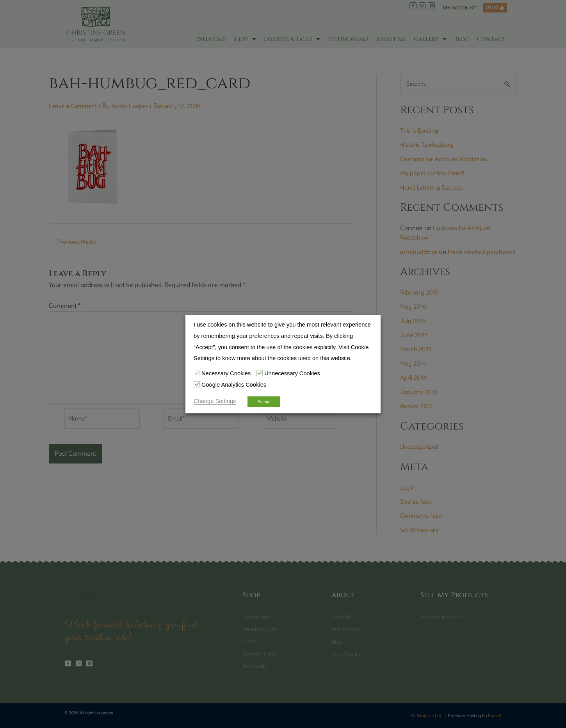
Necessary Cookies (226, 373)
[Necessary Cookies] (197, 373)
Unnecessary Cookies (292, 373)
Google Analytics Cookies (234, 385)
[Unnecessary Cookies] (260, 373)
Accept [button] (264, 401)
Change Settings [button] (215, 401)
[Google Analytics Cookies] (197, 384)
